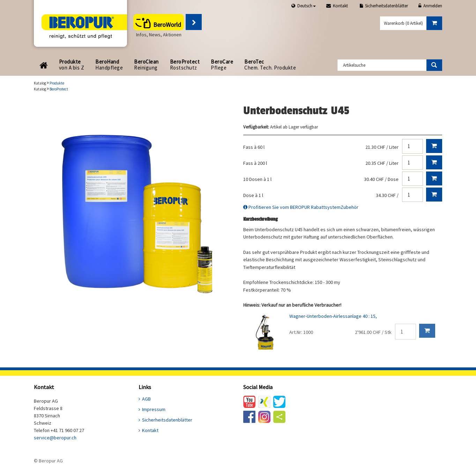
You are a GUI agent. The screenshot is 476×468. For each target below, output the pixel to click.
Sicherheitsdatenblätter (167, 420)
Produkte (57, 83)
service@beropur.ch (55, 438)
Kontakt (150, 430)
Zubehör (349, 207)
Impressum (154, 409)
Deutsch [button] (307, 6)
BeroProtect (59, 89)
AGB (146, 399)
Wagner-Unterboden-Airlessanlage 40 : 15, (333, 316)
